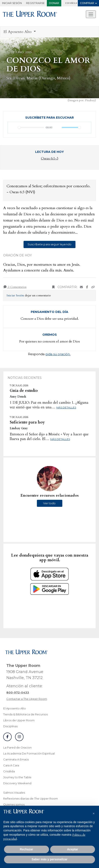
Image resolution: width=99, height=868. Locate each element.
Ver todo (49, 503)
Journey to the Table (17, 777)
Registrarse (35, 3)
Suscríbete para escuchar (49, 118)
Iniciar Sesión (12, 3)
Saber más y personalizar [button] (49, 859)
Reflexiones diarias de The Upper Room (31, 798)
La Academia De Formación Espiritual (29, 753)
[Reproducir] (13, 128)
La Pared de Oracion (17, 747)
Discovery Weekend (17, 783)
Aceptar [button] (73, 849)
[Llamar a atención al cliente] (18, 692)
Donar (54, 3)
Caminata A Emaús (16, 759)
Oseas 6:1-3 (50, 158)
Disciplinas (10, 726)
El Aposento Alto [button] (18, 32)
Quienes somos (14, 804)
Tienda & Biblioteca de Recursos (25, 714)
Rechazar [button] (26, 849)
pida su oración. (58, 354)
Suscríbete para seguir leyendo (49, 244)
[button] (93, 813)
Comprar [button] (87, 3)
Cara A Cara (11, 765)
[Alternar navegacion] (91, 14)
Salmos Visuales (14, 793)
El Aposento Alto (15, 708)
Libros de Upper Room (19, 720)
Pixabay (90, 100)
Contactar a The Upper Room (27, 699)
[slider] (31, 127)
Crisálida (9, 771)
